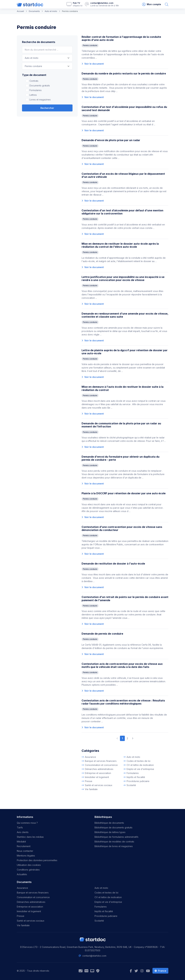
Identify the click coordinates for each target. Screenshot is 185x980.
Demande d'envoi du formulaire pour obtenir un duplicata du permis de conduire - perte (121, 458)
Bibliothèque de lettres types (110, 832)
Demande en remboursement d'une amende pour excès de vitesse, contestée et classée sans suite (125, 315)
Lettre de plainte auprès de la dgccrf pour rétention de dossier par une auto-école (125, 352)
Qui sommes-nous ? (27, 823)
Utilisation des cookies (29, 865)
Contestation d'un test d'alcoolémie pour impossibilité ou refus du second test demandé (124, 108)
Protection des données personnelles (37, 860)
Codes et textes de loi (138, 761)
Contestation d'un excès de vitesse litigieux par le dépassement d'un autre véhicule (123, 175)
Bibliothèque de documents (109, 823)
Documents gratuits (40, 86)
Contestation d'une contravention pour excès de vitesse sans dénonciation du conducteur (122, 528)
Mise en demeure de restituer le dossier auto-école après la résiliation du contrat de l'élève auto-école (120, 245)
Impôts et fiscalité (136, 777)
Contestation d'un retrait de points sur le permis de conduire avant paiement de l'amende (125, 599)
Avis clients (23, 832)
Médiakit (21, 842)
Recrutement (24, 846)
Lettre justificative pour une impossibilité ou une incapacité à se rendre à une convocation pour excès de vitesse (123, 278)
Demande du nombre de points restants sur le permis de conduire (124, 73)
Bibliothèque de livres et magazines (114, 846)
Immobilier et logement (97, 777)
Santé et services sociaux (99, 785)
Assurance (90, 757)
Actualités (22, 874)
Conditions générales (28, 870)
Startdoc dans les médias (30, 837)
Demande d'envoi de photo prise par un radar (111, 140)
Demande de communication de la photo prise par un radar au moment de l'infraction (121, 425)
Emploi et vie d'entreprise (140, 769)
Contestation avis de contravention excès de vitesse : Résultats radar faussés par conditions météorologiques (123, 702)
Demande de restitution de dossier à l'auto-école (113, 564)
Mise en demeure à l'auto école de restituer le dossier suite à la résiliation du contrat (123, 388)
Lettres (33, 95)
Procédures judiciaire (138, 781)
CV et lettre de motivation (140, 765)
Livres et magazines (40, 100)
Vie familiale (91, 789)
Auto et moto (133, 757)
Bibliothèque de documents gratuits (113, 827)
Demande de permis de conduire (102, 634)
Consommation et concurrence (101, 765)
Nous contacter (25, 851)
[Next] (133, 738)
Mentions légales (26, 856)
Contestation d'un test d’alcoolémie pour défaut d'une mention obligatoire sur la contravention (122, 212)
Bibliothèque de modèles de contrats (114, 842)
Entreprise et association (98, 773)
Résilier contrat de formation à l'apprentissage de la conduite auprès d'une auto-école (121, 38)
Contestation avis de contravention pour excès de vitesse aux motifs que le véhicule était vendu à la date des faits (122, 665)
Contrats (34, 81)
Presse (89, 781)
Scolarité (131, 785)
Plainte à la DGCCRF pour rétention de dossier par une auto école (124, 493)
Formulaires (36, 90)
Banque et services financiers (101, 761)
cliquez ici (78, 6)
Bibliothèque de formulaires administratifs (116, 837)
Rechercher (47, 108)
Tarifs (20, 827)
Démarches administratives (99, 769)
